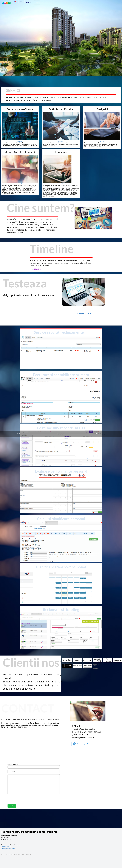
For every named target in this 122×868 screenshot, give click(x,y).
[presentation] (22, 799)
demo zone (84, 314)
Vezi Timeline (36, 269)
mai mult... (20, 141)
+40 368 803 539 (80, 735)
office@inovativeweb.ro (83, 738)
